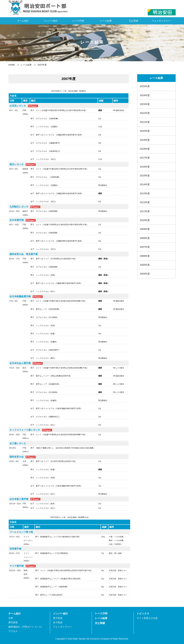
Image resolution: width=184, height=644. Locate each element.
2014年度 (145, 184)
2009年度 (145, 229)
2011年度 (145, 211)
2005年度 (145, 265)
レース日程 (78, 21)
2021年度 (145, 122)
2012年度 (145, 202)
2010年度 (145, 220)
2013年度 (145, 193)
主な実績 (133, 21)
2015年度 (145, 176)
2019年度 (145, 140)
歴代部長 (13, 623)
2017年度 (145, 158)
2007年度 (145, 247)
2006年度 (145, 256)
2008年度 (145, 238)
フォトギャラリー (161, 21)
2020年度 (145, 131)
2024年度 (145, 95)
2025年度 (145, 86)
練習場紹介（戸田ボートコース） (26, 627)
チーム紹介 (23, 21)
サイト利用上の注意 (147, 618)
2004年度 (145, 274)
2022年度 (145, 113)
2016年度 (145, 167)
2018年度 (145, 149)
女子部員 (58, 623)
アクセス (13, 631)
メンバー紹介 (51, 21)
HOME (12, 65)
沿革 (11, 618)
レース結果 (106, 21)
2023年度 (145, 104)
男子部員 (58, 618)
